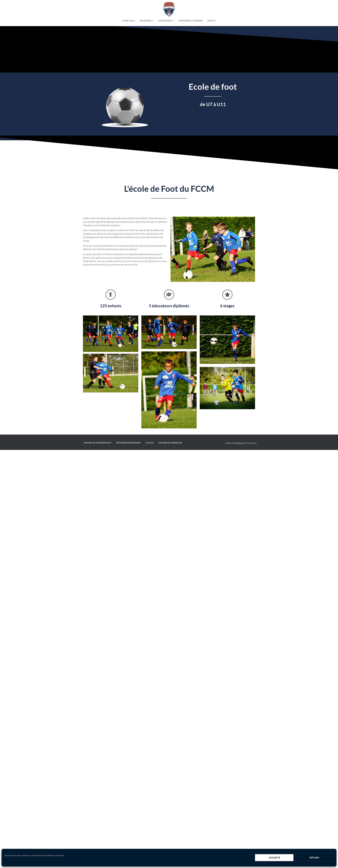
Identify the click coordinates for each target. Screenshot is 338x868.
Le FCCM (149, 443)
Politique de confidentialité (97, 443)
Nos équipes (147, 21)
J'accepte (274, 858)
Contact (211, 21)
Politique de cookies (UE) (170, 443)
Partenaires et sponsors (191, 21)
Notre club (129, 21)
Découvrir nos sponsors (128, 443)
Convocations (166, 21)
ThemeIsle (252, 443)
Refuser (314, 858)
